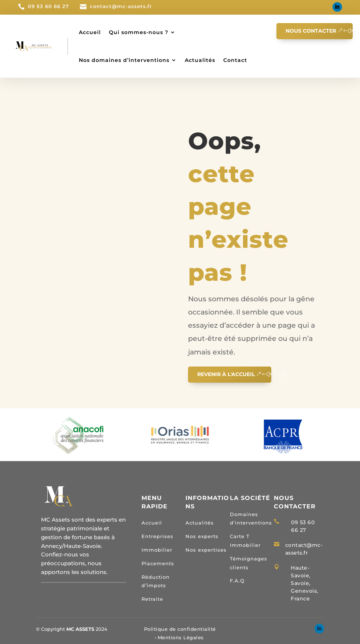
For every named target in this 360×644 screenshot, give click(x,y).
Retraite (152, 599)
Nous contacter (311, 31)
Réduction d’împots (156, 581)
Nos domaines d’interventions (124, 60)
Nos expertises (206, 550)
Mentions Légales (181, 637)
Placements (158, 563)
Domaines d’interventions (251, 519)
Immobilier (157, 550)
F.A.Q (237, 581)
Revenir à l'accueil (226, 374)
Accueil (90, 32)
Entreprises (157, 536)
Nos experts (202, 536)
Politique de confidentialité (180, 629)
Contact (235, 60)
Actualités (200, 60)
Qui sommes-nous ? (139, 32)
